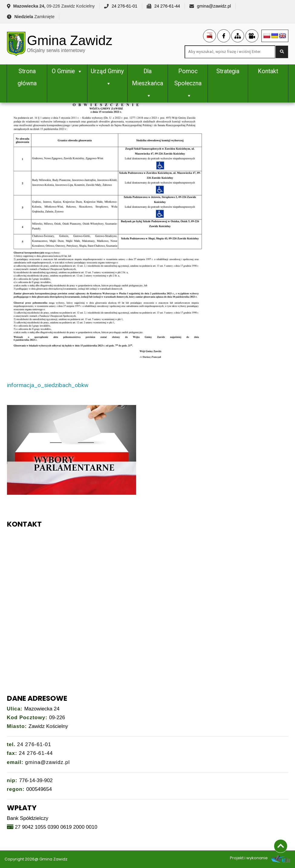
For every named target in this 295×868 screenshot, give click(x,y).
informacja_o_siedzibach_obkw (48, 385)
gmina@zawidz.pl (214, 6)
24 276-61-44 (167, 6)
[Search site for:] (230, 52)
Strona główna (27, 77)
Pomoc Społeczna (188, 83)
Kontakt (268, 71)
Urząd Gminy (107, 77)
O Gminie (67, 71)
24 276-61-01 (125, 6)
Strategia (228, 71)
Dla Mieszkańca (147, 83)
